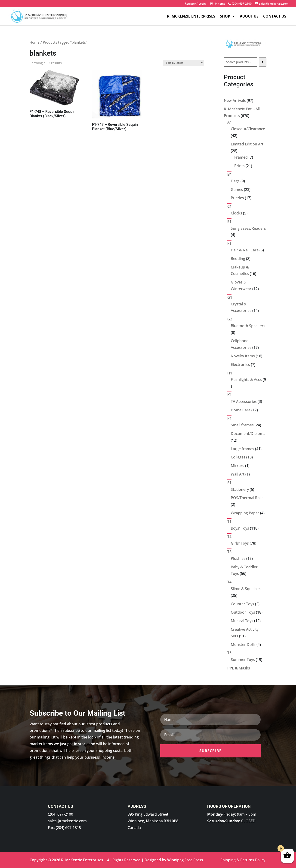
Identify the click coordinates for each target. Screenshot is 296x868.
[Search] (263, 62)
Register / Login (195, 4)
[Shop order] (183, 63)
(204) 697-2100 (60, 814)
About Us (249, 16)
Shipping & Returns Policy (243, 860)
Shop (228, 16)
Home (35, 42)
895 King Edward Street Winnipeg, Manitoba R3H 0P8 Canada (153, 821)
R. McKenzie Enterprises (191, 16)
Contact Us (275, 16)
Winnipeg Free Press (185, 860)
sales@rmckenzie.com (67, 821)
